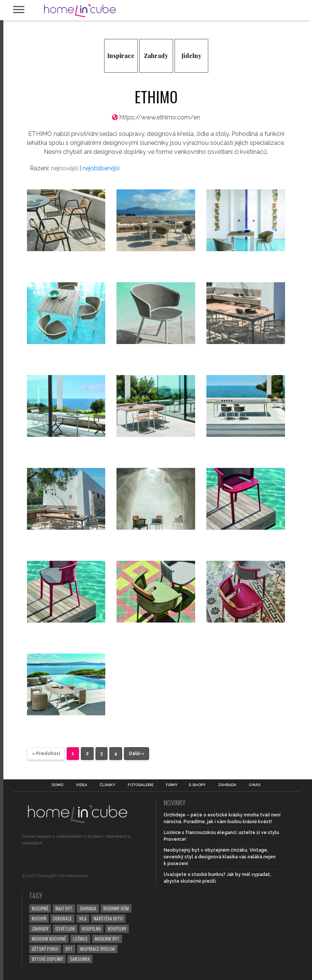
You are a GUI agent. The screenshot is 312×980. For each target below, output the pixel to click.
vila (83, 918)
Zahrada (227, 785)
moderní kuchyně (49, 939)
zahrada (88, 908)
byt (69, 949)
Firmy (172, 785)
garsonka (80, 959)
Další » (137, 754)
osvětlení (65, 929)
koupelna (91, 929)
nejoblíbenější (101, 168)
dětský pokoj (45, 949)
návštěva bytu (108, 918)
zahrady (40, 929)
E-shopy (197, 785)
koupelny (117, 929)
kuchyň (39, 918)
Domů (58, 785)
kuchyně (40, 908)
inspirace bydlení (97, 949)
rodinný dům (116, 908)
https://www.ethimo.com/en (160, 117)
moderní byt (107, 939)
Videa (82, 785)
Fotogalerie (141, 785)
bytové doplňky (47, 959)
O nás (255, 785)
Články (107, 785)
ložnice (80, 939)
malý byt (64, 908)
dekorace (63, 918)
